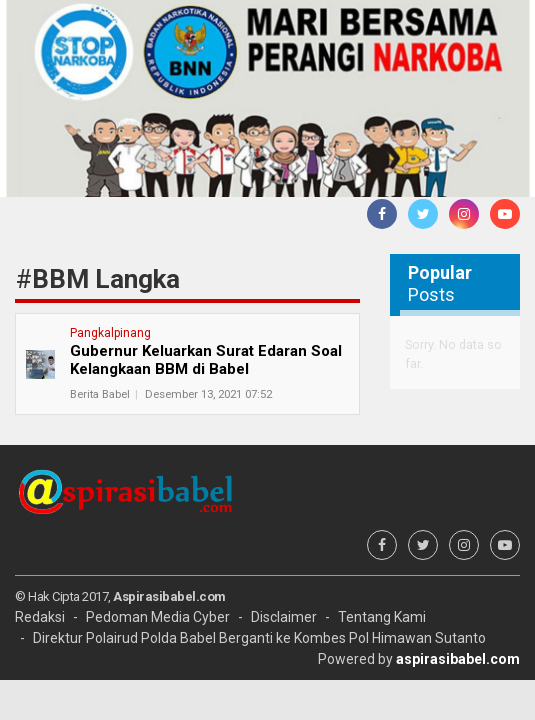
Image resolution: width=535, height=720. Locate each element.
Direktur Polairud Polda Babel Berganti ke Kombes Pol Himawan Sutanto (259, 638)
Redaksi (40, 617)
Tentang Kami (382, 617)
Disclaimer (284, 617)
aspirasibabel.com (458, 659)
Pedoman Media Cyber (158, 617)
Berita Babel (100, 394)
